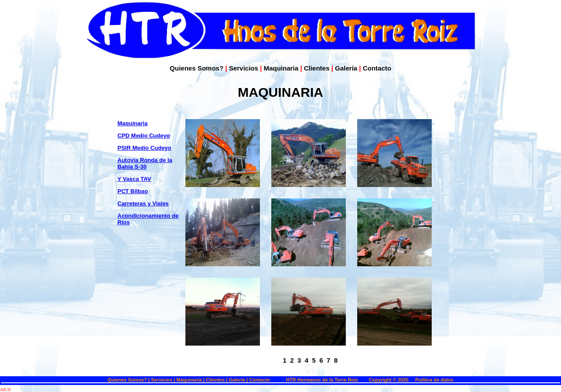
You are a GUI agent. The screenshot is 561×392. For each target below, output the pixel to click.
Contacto (377, 68)
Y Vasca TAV (134, 179)
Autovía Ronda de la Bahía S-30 (145, 163)
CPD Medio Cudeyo (144, 136)
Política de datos (434, 380)
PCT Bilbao (133, 191)
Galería (346, 68)
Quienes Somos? (197, 68)
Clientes (316, 68)
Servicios (243, 68)
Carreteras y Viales (143, 203)
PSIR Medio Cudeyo (144, 148)
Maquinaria (281, 68)
